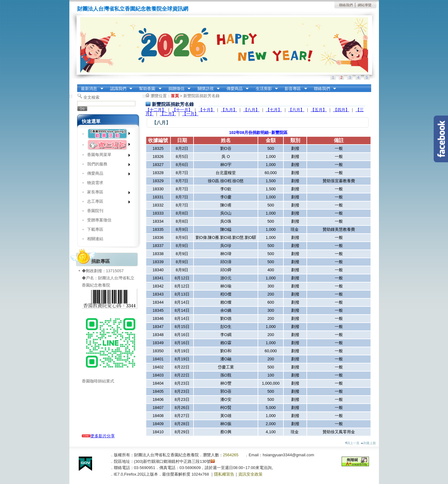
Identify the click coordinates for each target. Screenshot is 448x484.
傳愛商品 (236, 89)
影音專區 (294, 89)
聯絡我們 (346, 5)
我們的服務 (107, 165)
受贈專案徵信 (99, 220)
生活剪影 (265, 89)
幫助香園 (148, 89)
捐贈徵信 (177, 89)
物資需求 (95, 183)
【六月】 (296, 110)
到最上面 (368, 443)
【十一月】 (182, 110)
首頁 (175, 96)
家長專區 (107, 193)
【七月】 (274, 110)
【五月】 (319, 110)
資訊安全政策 (250, 474)
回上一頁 (352, 443)
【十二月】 (156, 110)
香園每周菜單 (107, 156)
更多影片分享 (98, 436)
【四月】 (341, 110)
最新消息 (90, 89)
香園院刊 (95, 211)
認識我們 (119, 89)
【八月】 (251, 110)
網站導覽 (365, 5)
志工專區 (107, 203)
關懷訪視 (207, 89)
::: (79, 86)
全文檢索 (91, 97)
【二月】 (168, 114)
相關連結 (95, 239)
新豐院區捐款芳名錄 (201, 96)
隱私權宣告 (224, 474)
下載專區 (95, 229)
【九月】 (229, 110)
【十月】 (207, 110)
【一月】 (190, 114)
